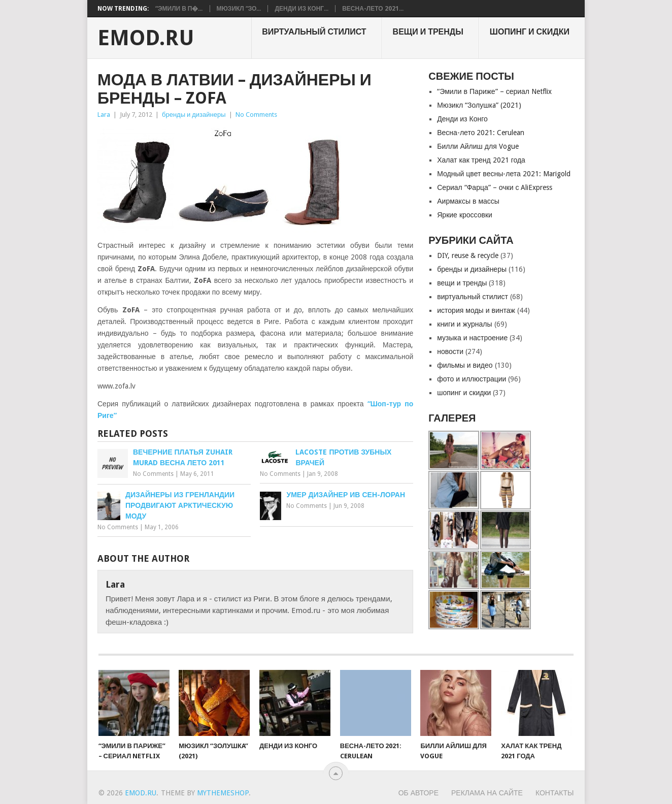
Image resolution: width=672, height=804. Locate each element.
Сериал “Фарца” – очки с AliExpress (495, 187)
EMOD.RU (146, 38)
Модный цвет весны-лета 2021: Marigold (504, 174)
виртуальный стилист (314, 32)
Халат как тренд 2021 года (481, 160)
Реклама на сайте (487, 793)
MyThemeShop (223, 793)
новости (450, 351)
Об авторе (418, 793)
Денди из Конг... (301, 9)
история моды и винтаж (476, 310)
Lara (104, 115)
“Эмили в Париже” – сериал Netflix (494, 91)
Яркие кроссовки (465, 215)
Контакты (555, 793)
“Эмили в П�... (179, 9)
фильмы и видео (465, 365)
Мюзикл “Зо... (239, 9)
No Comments (256, 115)
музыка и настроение (472, 338)
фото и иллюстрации (472, 379)
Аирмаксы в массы (468, 201)
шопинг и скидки (530, 32)
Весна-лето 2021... (373, 9)
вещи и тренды (428, 32)
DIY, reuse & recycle (468, 255)
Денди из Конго (462, 119)
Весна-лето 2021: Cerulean (481, 133)
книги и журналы (464, 324)
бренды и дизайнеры (194, 115)
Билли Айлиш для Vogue (478, 146)
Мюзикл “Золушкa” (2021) (479, 105)
